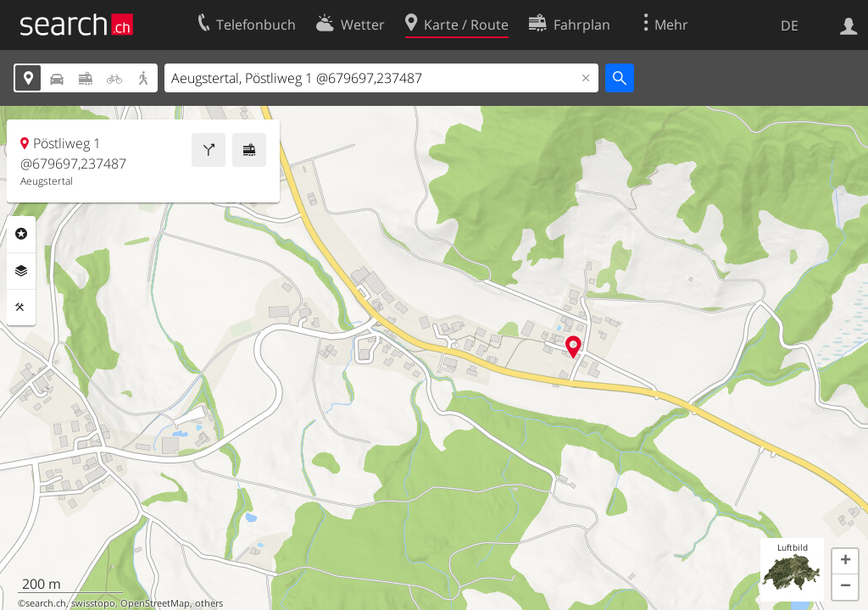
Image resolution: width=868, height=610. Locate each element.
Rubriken (21, 234)
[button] (845, 562)
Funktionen (21, 308)
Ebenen (21, 271)
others (209, 603)
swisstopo (93, 603)
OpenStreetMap (155, 603)
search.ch (46, 603)
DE (790, 25)
